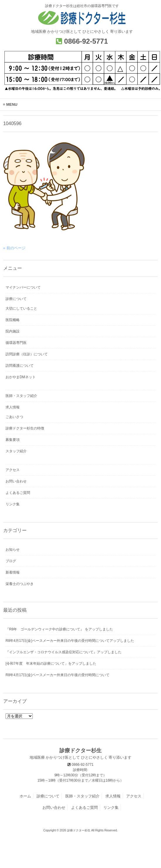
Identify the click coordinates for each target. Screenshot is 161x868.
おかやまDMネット (21, 377)
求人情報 (13, 407)
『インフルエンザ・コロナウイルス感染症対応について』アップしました (64, 652)
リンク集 (13, 504)
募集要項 (13, 440)
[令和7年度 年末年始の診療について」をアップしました (51, 664)
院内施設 (13, 331)
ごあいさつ (14, 417)
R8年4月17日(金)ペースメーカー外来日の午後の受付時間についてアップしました (70, 641)
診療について (16, 299)
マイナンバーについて (23, 287)
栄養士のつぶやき (20, 584)
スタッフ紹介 (16, 451)
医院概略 (13, 320)
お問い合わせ (16, 481)
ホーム (25, 796)
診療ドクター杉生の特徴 (25, 428)
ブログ (11, 561)
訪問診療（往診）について (27, 354)
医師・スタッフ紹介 (21, 396)
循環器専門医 (16, 343)
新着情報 (13, 572)
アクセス (13, 470)
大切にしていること (21, 308)
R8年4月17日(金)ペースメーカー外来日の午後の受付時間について (58, 675)
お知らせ (13, 550)
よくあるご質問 (18, 493)
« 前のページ (14, 248)
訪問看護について (20, 366)
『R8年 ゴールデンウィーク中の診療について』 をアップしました (59, 629)
